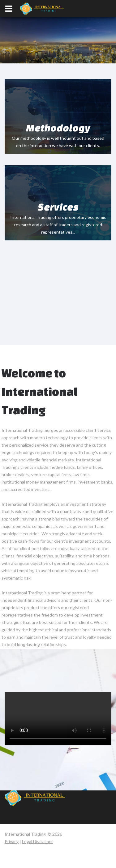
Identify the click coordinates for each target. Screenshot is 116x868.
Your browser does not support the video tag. (58, 50)
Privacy (12, 841)
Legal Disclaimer (37, 841)
